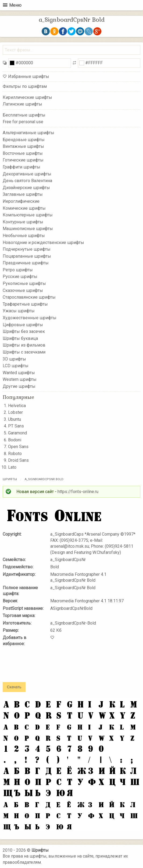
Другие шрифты (19, 386)
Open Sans (18, 447)
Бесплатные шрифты (24, 115)
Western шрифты (20, 379)
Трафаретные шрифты (25, 304)
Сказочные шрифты (23, 290)
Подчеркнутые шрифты (27, 249)
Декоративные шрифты (27, 174)
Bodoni (15, 440)
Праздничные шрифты (26, 263)
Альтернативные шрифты (28, 133)
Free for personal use (23, 122)
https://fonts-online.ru (78, 492)
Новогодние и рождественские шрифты (43, 242)
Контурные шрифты (23, 222)
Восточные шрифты (23, 153)
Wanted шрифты (19, 373)
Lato (12, 467)
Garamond (17, 433)
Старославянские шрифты (29, 297)
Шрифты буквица (20, 338)
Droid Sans (18, 460)
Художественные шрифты (30, 318)
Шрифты (10, 479)
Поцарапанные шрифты (27, 256)
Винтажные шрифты (23, 146)
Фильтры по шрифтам (25, 86)
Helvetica (17, 406)
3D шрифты (14, 359)
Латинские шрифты (22, 104)
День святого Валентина (27, 181)
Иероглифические (21, 201)
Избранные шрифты (29, 76)
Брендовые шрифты (24, 139)
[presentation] (44, 668)
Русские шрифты (20, 277)
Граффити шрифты (22, 167)
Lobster (15, 412)
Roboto (15, 454)
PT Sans (16, 426)
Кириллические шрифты (27, 97)
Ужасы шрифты (19, 311)
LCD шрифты (16, 366)
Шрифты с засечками (24, 352)
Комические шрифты (24, 208)
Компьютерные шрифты (28, 215)
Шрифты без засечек (24, 331)
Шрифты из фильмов (24, 345)
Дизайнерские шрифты (26, 188)
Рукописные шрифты (24, 283)
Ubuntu (15, 419)
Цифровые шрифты (23, 324)
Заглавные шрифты (23, 194)
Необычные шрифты (24, 236)
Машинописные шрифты (28, 229)
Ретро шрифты (18, 270)
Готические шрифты (23, 160)
